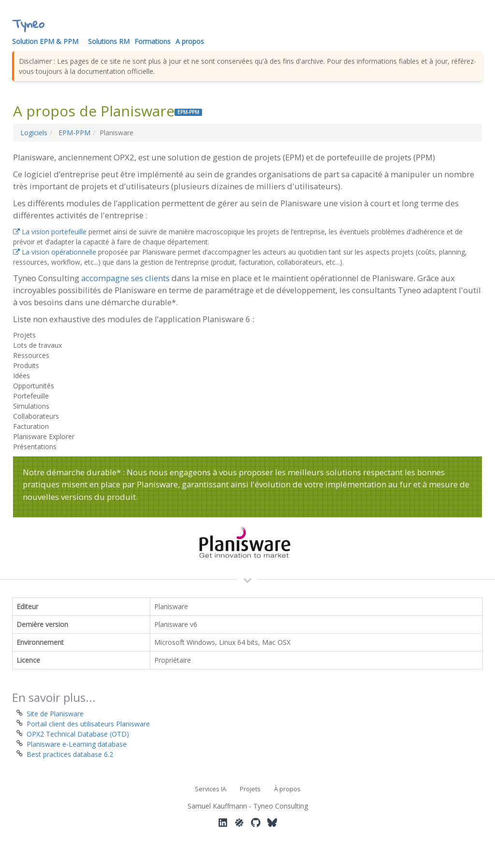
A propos (190, 41)
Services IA (211, 789)
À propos (287, 789)
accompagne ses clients (125, 278)
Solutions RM (109, 41)
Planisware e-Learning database (77, 744)
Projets (250, 789)
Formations (153, 41)
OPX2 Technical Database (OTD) (78, 734)
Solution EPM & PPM (45, 41)
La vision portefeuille (50, 232)
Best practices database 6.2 (70, 754)
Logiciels (34, 133)
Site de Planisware (55, 714)
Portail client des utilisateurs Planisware (88, 724)
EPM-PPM (74, 133)
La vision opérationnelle (55, 252)
